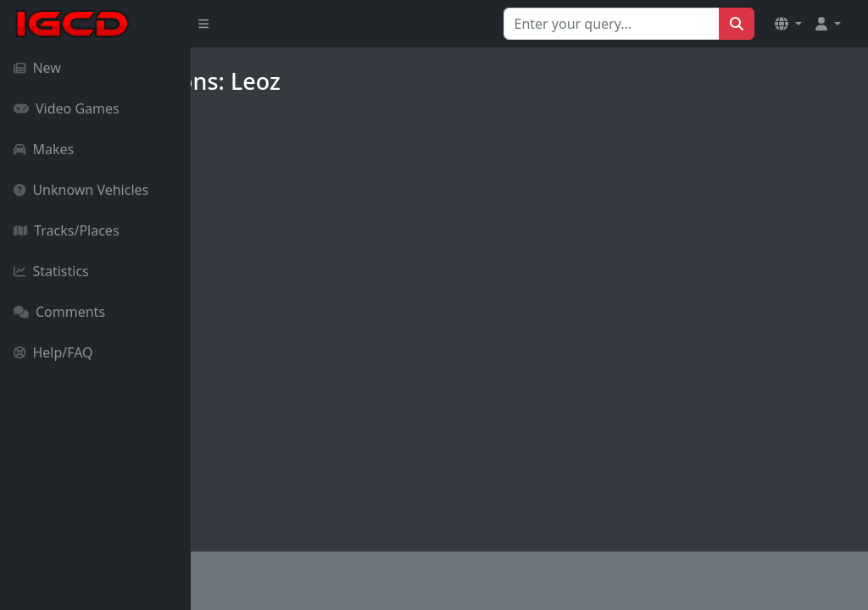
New (37, 68)
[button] (788, 24)
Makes (44, 149)
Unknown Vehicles (81, 190)
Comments (59, 312)
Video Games (67, 108)
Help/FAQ (53, 352)
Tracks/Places (67, 230)
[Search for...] (612, 24)
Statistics (51, 271)
